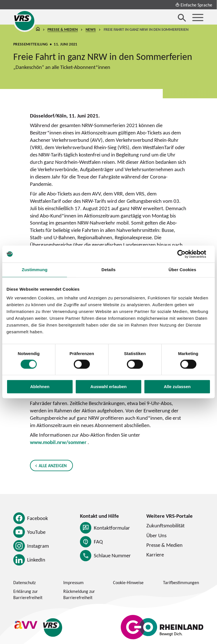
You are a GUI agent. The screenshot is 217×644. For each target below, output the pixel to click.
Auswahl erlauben (108, 387)
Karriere (155, 554)
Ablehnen (40, 387)
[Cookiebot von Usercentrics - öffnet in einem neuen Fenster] (186, 254)
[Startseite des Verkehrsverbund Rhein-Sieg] (25, 21)
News (91, 30)
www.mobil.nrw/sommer (58, 442)
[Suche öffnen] (182, 18)
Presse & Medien (63, 30)
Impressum (73, 582)
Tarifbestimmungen (181, 582)
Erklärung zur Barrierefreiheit (28, 594)
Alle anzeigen (53, 465)
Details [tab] (108, 270)
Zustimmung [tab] (35, 270)
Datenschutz (24, 582)
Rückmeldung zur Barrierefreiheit (79, 594)
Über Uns (156, 535)
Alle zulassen (177, 387)
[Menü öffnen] (198, 18)
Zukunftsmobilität (165, 525)
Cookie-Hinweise (128, 582)
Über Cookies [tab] (183, 270)
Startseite (38, 30)
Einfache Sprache (194, 5)
